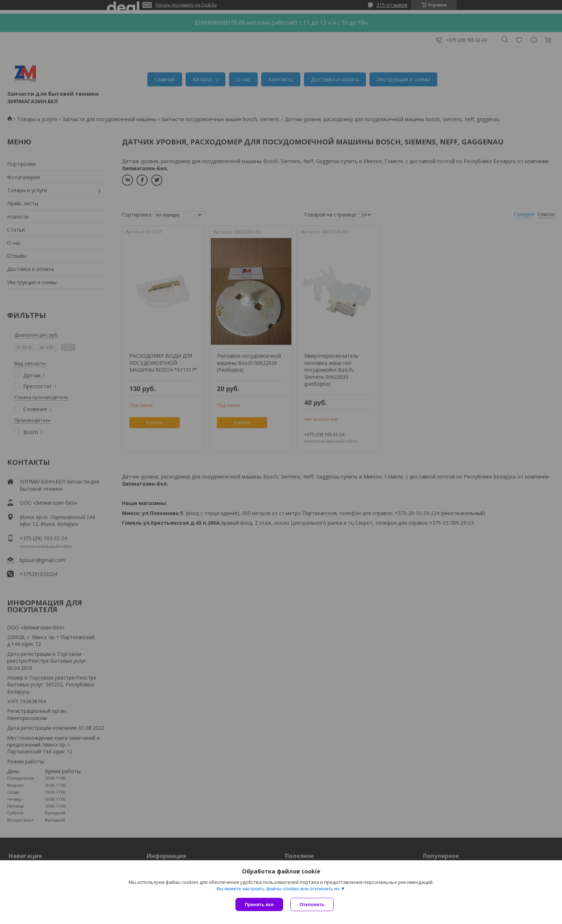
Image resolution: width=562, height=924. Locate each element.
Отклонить (312, 904)
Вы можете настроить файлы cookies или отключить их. (278, 889)
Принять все (259, 904)
